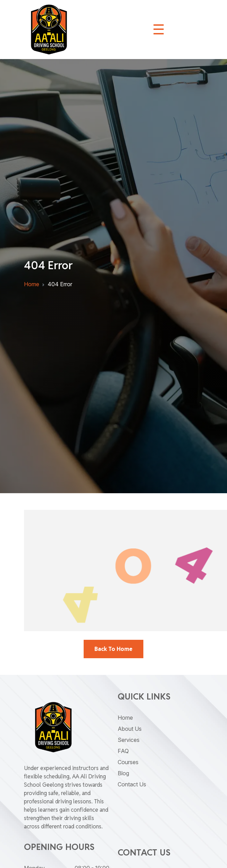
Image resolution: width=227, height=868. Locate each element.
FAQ (123, 751)
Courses (128, 762)
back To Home (113, 649)
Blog (123, 773)
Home (32, 284)
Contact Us (132, 784)
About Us (130, 729)
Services (129, 740)
